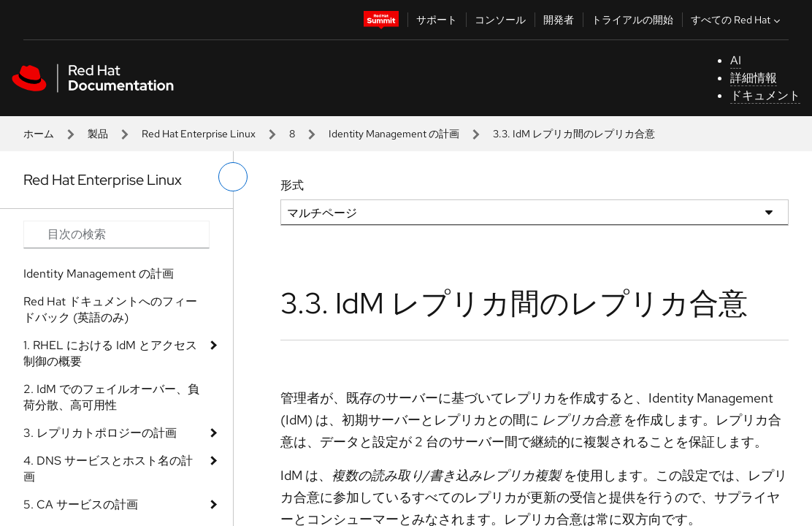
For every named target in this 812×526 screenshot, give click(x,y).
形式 (292, 185)
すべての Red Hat (737, 20)
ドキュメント (765, 95)
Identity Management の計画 (394, 134)
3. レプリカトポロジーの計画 (100, 433)
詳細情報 (754, 78)
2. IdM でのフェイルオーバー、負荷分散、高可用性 (111, 397)
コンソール (500, 20)
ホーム (39, 134)
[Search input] (116, 235)
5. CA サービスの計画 (81, 504)
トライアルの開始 (632, 20)
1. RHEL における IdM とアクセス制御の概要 (110, 353)
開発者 (559, 20)
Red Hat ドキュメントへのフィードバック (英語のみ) (110, 309)
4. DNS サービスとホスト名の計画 (108, 469)
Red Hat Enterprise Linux (199, 134)
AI (736, 60)
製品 (98, 134)
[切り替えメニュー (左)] (233, 177)
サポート (437, 20)
